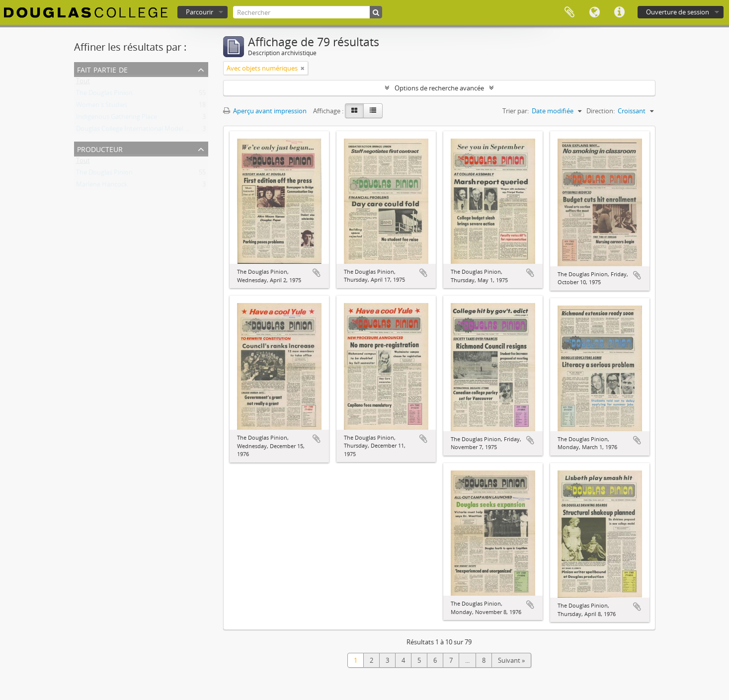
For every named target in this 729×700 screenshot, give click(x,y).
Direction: (601, 111)
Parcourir (200, 12)
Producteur (100, 148)
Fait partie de (102, 69)
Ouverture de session (678, 12)
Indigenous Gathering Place (117, 119)
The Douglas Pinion (104, 95)
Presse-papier (569, 12)
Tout (83, 83)
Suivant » (511, 660)
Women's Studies (102, 107)
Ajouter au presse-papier (317, 273)
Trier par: (516, 111)
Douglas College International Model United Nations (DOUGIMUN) (173, 131)
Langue (594, 12)
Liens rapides (619, 12)
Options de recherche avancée (439, 88)
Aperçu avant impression (265, 111)
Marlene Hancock (102, 186)
